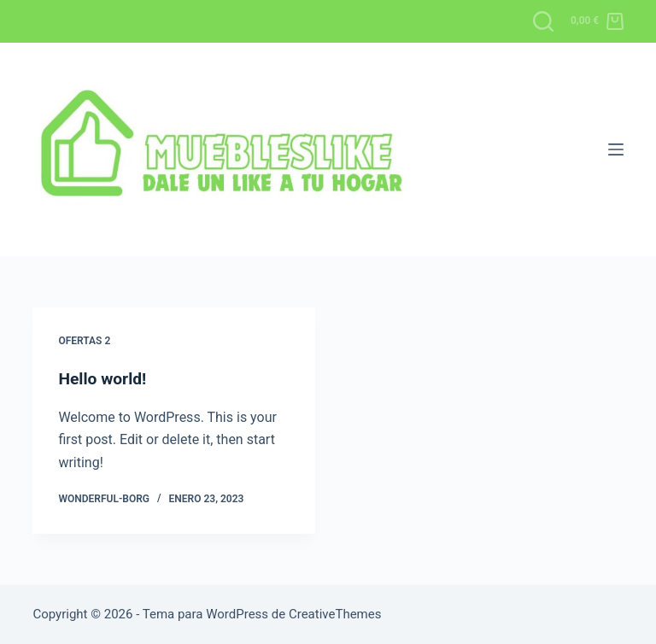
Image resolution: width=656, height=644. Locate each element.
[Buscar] (543, 21)
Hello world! (104, 378)
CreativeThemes (335, 614)
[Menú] (616, 149)
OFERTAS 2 (84, 341)
